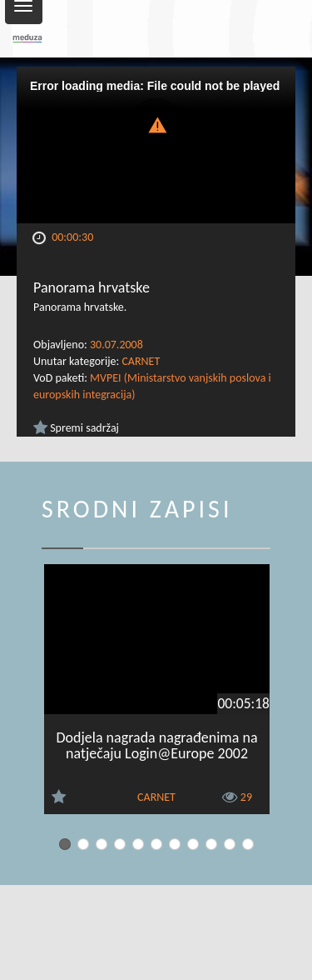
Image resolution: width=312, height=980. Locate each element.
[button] (156, 124)
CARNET (141, 361)
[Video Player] (156, 145)
